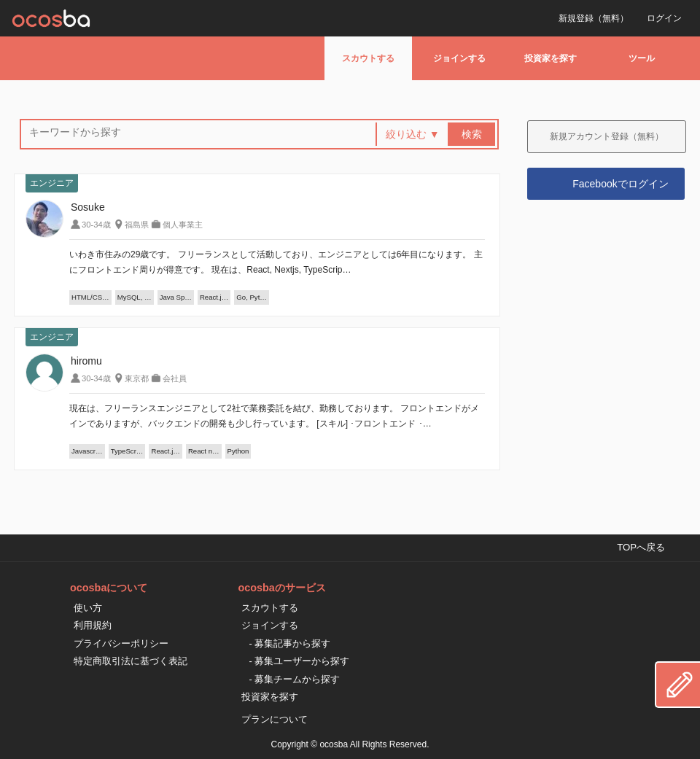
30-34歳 (96, 225)
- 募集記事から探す (289, 643)
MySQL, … (135, 297)
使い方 (88, 608)
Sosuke (88, 207)
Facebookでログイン (620, 184)
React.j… (214, 297)
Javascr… (87, 451)
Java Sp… (176, 297)
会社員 (175, 378)
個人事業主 (183, 225)
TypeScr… (127, 451)
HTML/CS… (90, 297)
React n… (204, 451)
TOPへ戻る (641, 547)
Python (238, 451)
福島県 (137, 225)
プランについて (275, 719)
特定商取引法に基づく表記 (131, 661)
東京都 (137, 378)
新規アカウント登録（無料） (607, 136)
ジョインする (459, 58)
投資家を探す (551, 58)
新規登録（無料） (594, 18)
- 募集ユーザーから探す (299, 661)
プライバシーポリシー (121, 643)
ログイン (664, 18)
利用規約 (93, 625)
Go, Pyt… (252, 297)
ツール (642, 58)
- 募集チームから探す (294, 679)
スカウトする (368, 58)
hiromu (86, 361)
